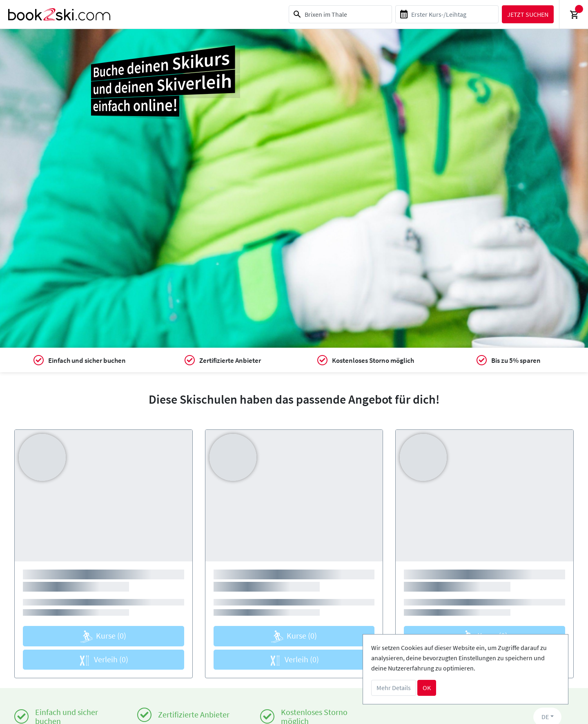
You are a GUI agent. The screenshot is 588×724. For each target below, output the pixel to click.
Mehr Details (394, 688)
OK (427, 688)
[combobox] (340, 14)
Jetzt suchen (528, 14)
